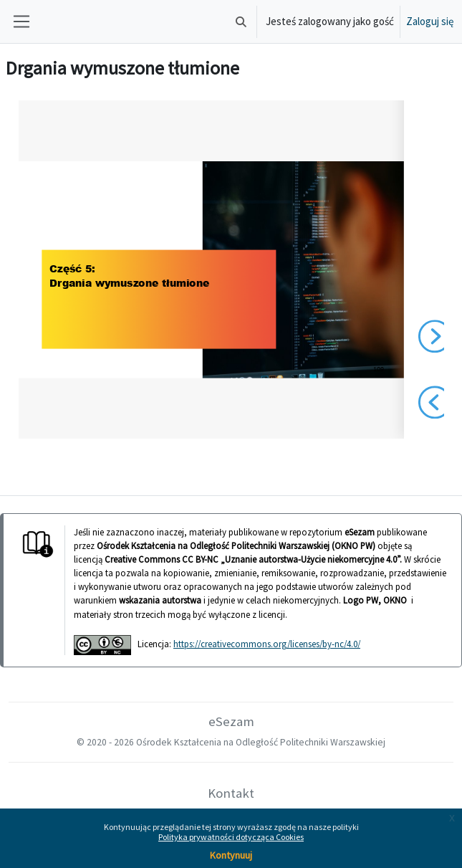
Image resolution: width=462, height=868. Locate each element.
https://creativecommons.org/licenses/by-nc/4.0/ (267, 644)
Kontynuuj (231, 855)
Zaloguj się (430, 21)
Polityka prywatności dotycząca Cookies (231, 837)
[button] (241, 22)
